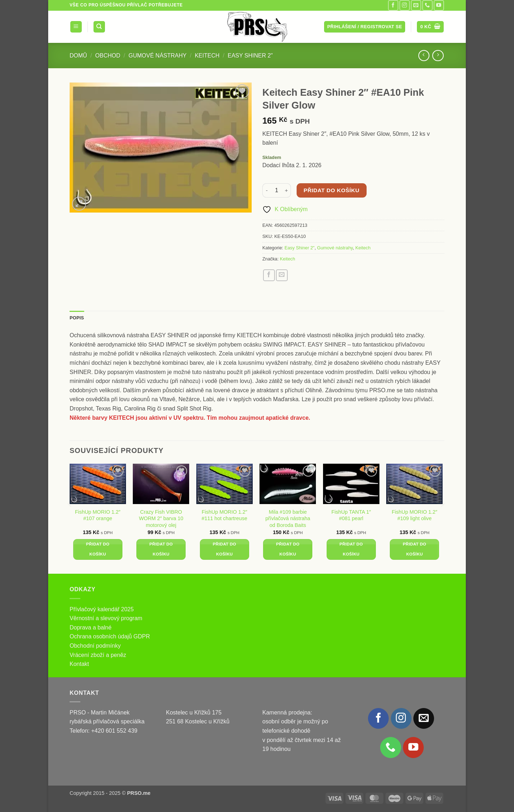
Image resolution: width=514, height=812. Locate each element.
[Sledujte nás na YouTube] (439, 5)
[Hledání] (99, 27)
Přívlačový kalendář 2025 (102, 609)
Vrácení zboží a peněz (98, 655)
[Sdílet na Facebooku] (269, 275)
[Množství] (277, 190)
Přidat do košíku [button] (98, 549)
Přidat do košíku (332, 190)
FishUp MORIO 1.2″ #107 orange (98, 515)
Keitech (207, 56)
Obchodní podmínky (95, 646)
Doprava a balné (90, 627)
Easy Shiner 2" (250, 56)
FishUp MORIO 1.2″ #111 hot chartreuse (225, 515)
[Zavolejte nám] (427, 5)
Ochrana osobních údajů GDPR (110, 636)
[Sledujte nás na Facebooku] (393, 5)
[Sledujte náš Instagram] (405, 5)
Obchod (108, 56)
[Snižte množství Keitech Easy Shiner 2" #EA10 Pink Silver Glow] (267, 190)
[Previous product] (438, 56)
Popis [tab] (77, 318)
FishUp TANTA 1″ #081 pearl (351, 515)
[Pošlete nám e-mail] (416, 5)
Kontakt (79, 664)
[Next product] (424, 56)
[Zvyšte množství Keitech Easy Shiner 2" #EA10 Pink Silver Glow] (287, 190)
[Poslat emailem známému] (282, 275)
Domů (78, 56)
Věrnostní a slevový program (106, 618)
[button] (76, 27)
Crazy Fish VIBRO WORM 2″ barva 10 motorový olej (161, 519)
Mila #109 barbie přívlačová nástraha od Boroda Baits (288, 519)
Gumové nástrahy (158, 56)
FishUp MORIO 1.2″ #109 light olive (415, 515)
